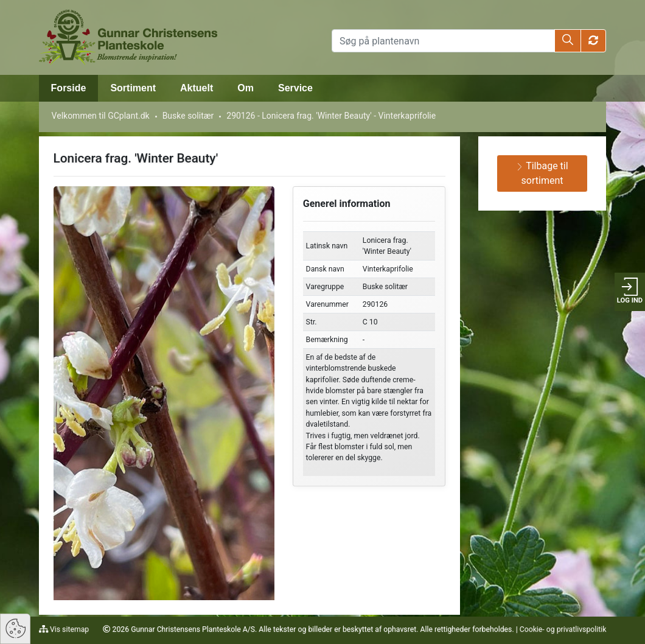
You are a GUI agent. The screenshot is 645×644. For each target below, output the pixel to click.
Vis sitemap (68, 629)
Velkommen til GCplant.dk (101, 116)
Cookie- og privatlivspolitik (563, 629)
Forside (69, 88)
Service (295, 88)
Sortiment (133, 88)
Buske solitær (188, 116)
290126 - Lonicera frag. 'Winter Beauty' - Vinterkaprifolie (331, 116)
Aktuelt (197, 88)
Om (246, 88)
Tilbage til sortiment (542, 173)
